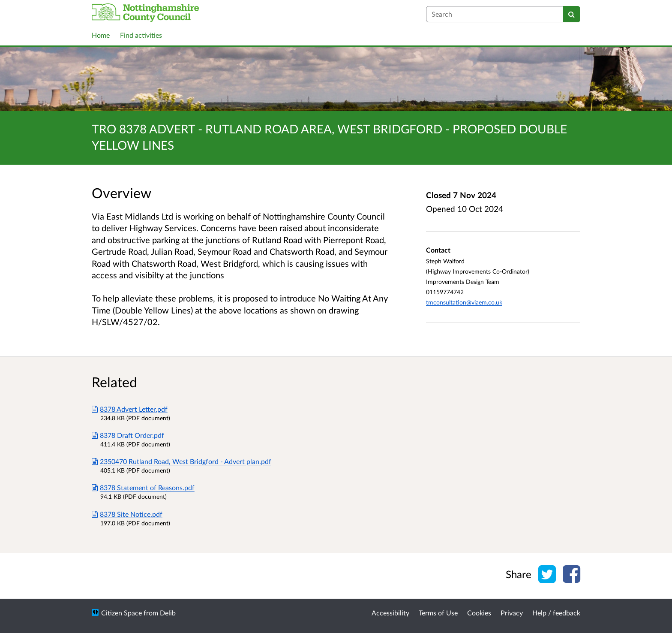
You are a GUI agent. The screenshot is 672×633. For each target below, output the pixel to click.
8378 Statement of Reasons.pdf (143, 487)
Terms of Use (438, 613)
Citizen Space (121, 613)
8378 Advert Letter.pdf (130, 409)
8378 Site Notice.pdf (127, 514)
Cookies (479, 613)
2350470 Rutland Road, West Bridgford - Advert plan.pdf (181, 461)
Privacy (512, 613)
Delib (168, 613)
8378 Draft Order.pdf (128, 435)
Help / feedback (556, 613)
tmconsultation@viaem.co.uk (464, 302)
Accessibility (390, 613)
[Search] (571, 14)
